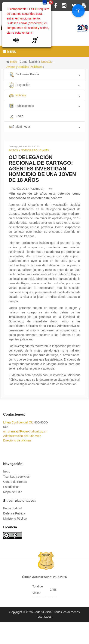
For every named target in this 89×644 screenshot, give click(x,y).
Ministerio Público (15, 519)
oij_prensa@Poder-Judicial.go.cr (25, 431)
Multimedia (19, 127)
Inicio (7, 471)
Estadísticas (11, 487)
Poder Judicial (13, 508)
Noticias (17, 95)
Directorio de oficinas (17, 440)
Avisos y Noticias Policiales (29, 151)
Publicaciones (21, 106)
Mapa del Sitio (13, 492)
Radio (16, 116)
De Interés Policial (24, 74)
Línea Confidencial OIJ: (19, 422)
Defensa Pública (14, 513)
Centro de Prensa (15, 482)
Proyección (19, 85)
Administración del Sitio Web (22, 436)
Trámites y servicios (16, 477)
